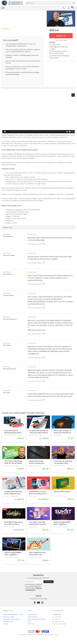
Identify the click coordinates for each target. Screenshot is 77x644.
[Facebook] (35, 606)
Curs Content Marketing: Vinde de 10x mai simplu (13, 465)
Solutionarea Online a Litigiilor (37, 622)
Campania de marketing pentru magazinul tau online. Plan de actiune (13, 496)
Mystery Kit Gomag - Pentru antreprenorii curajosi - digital (37, 465)
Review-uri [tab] (8, 230)
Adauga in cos (61, 39)
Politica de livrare (8, 625)
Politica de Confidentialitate (34, 592)
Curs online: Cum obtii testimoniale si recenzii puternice (37, 526)
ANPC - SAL (31, 627)
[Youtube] (39, 606)
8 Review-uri (15, 32)
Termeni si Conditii (9, 620)
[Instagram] (42, 606)
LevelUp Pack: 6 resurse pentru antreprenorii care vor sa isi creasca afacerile (38, 496)
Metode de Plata (33, 617)
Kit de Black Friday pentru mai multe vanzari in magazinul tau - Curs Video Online (14, 526)
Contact (5, 627)
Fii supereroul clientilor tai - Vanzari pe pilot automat (38, 435)
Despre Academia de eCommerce (13, 617)
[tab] (38, 91)
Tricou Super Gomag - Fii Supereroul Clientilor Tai (62, 435)
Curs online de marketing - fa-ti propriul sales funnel (63, 465)
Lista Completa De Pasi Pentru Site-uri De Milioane (37, 557)
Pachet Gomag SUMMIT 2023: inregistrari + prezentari (62, 526)
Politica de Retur (33, 620)
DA (44, 247)
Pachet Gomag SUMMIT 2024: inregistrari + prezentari (13, 557)
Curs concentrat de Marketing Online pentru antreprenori (13, 435)
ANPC (29, 625)
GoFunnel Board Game (62, 494)
